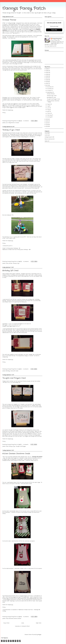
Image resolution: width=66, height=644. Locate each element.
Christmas (11, 619)
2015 (47, 121)
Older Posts (39, 623)
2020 (47, 80)
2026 (47, 69)
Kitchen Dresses (17, 619)
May (48, 110)
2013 (47, 125)
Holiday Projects (48, 137)
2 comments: (26, 121)
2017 (47, 85)
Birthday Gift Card (10, 271)
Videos (46, 141)
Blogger (40, 635)
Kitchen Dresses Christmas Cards (16, 454)
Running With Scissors (37, 457)
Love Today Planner (10, 123)
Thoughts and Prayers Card (14, 378)
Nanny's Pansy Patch (24, 8)
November (50, 89)
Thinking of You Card (11, 130)
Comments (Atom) (26, 626)
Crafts (46, 135)
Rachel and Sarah (49, 139)
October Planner (9, 20)
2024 (47, 72)
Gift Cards (16, 371)
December (50, 87)
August (49, 104)
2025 (47, 71)
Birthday (8, 371)
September (50, 92)
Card (7, 263)
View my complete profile (50, 46)
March (49, 113)
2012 (47, 126)
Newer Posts (6, 623)
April (48, 111)
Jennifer (11, 263)
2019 (47, 82)
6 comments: (26, 262)
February (49, 115)
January (49, 117)
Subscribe (54, 30)
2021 (47, 78)
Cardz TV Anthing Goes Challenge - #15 (11, 248)
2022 (47, 76)
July (48, 106)
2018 (47, 83)
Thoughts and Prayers (21, 446)
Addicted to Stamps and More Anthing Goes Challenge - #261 (16, 250)
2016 (47, 119)
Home (23, 623)
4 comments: (26, 617)
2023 (47, 74)
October (17, 123)
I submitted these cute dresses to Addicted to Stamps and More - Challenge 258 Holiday (21, 610)
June (48, 108)
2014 (47, 123)
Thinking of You (16, 263)
